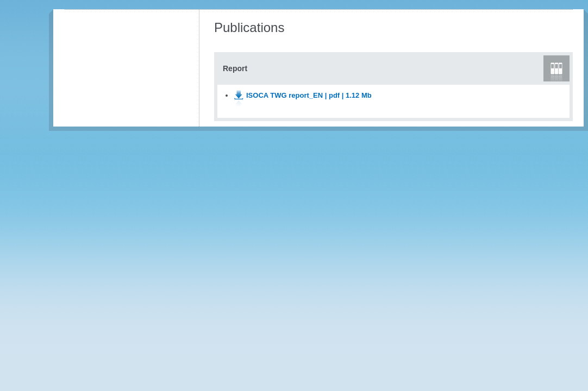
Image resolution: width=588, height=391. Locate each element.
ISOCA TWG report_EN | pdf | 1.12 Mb (309, 95)
